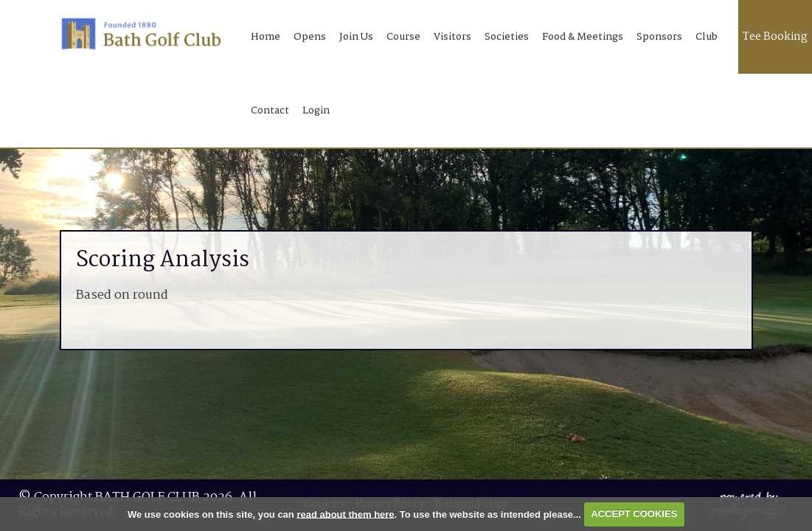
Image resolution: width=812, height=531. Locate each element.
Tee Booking (775, 37)
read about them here (345, 514)
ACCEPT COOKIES (634, 514)
